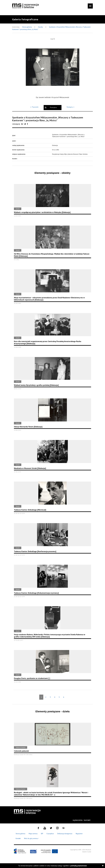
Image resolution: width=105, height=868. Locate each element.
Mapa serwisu (33, 834)
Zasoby (41, 27)
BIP (42, 834)
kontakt (87, 820)
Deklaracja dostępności (65, 834)
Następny (71, 107)
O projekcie (50, 834)
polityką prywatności (79, 866)
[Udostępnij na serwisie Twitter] (25, 124)
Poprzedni (34, 107)
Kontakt (18, 838)
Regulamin (79, 834)
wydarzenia (78, 820)
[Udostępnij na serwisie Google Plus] (23, 124)
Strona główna (27, 27)
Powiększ (53, 107)
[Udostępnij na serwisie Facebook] (27, 124)
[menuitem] (78, 820)
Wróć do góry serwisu (32, 839)
